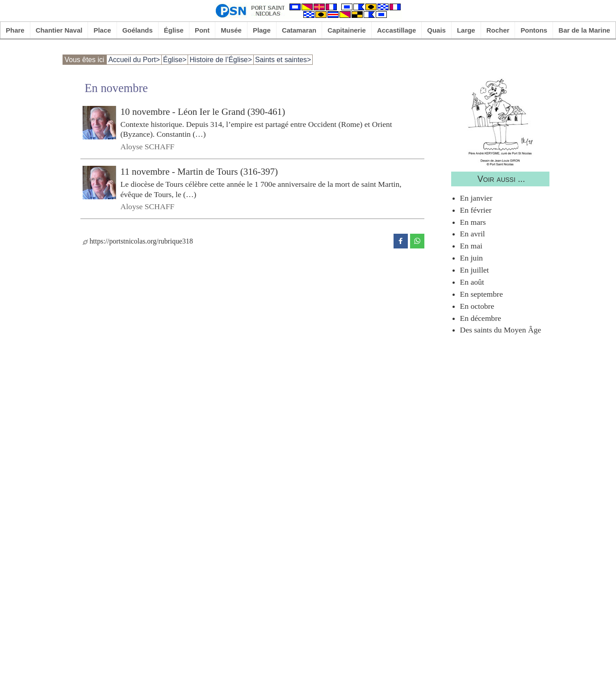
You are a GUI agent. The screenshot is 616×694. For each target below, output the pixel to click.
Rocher (498, 30)
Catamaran (299, 30)
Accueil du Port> (134, 60)
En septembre (482, 294)
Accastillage (396, 30)
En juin (471, 258)
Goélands (138, 30)
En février (476, 210)
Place (102, 30)
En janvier (476, 198)
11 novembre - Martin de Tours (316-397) (199, 172)
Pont (202, 30)
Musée (231, 30)
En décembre (481, 318)
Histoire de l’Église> (220, 60)
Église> (175, 60)
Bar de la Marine (584, 30)
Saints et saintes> (283, 60)
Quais (436, 30)
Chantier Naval (59, 30)
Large (466, 30)
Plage (262, 30)
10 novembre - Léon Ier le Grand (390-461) (203, 112)
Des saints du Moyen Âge (501, 330)
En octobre (477, 306)
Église (174, 30)
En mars (473, 222)
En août (472, 282)
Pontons (534, 30)
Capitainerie (347, 30)
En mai (471, 246)
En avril (473, 234)
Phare (15, 30)
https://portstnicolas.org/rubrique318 (138, 241)
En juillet (475, 270)
